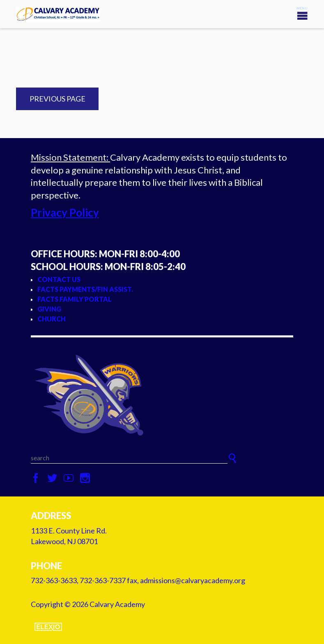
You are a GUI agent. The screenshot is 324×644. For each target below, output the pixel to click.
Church (52, 319)
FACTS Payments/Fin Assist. (85, 289)
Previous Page (57, 99)
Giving (49, 309)
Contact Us (59, 279)
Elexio (48, 627)
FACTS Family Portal (75, 299)
